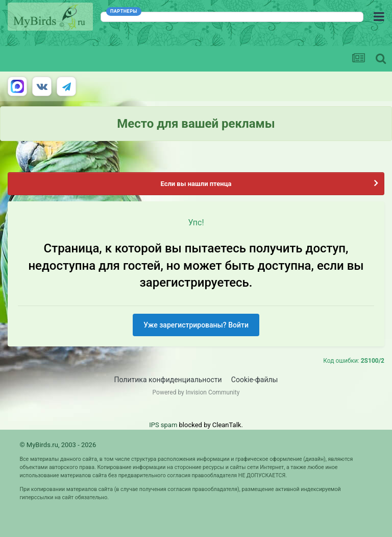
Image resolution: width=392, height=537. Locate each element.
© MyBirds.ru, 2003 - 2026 (58, 445)
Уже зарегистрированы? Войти (196, 325)
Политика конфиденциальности (168, 380)
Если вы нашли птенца (196, 184)
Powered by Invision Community (196, 392)
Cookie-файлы (255, 380)
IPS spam (163, 425)
